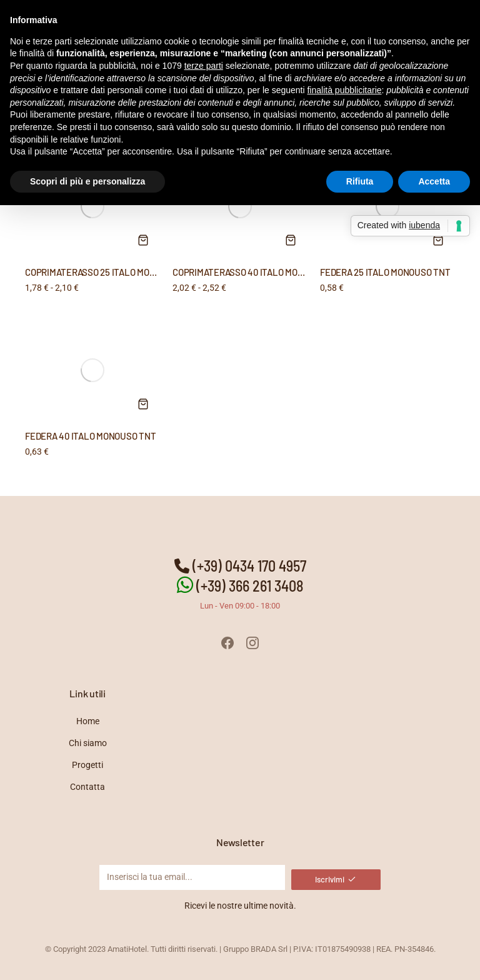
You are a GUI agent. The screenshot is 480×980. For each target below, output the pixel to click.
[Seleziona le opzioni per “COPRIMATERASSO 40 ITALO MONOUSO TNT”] (291, 240)
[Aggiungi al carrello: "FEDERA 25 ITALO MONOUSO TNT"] (438, 240)
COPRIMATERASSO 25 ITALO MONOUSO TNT (111, 272)
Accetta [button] (434, 181)
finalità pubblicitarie (344, 90)
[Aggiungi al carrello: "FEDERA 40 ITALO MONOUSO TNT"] (143, 404)
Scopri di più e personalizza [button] (87, 181)
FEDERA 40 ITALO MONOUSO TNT (90, 436)
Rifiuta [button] (360, 181)
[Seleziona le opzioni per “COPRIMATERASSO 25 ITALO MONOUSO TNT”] (143, 240)
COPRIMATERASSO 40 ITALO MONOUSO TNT (258, 272)
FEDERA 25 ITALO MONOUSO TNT (385, 272)
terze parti (204, 66)
